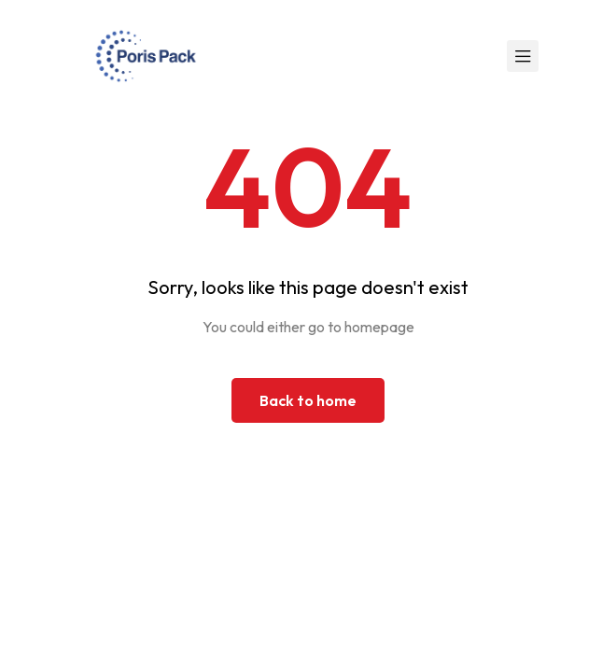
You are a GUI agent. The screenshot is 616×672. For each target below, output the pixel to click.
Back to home (308, 400)
